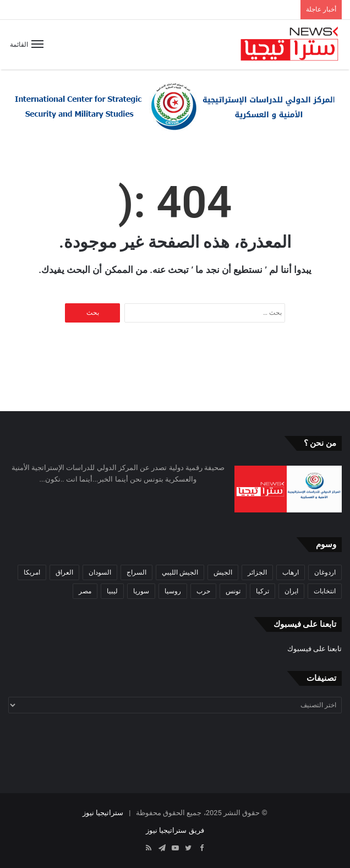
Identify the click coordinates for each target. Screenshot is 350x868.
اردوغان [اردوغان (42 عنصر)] (325, 572)
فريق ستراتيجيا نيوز (175, 830)
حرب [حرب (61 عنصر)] (203, 591)
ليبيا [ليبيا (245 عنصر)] (112, 591)
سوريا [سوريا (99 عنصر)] (141, 591)
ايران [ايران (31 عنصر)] (291, 591)
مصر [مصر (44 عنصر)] (85, 591)
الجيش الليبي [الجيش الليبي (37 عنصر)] (180, 572)
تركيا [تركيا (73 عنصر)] (262, 591)
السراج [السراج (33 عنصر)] (136, 572)
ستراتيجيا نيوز (103, 813)
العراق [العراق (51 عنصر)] (64, 572)
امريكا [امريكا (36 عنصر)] (32, 572)
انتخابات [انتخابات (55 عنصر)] (325, 591)
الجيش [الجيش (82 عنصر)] (223, 572)
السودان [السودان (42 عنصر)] (100, 572)
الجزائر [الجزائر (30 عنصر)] (257, 572)
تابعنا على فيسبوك (315, 649)
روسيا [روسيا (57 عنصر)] (173, 591)
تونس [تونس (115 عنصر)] (233, 591)
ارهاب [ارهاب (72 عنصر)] (291, 572)
